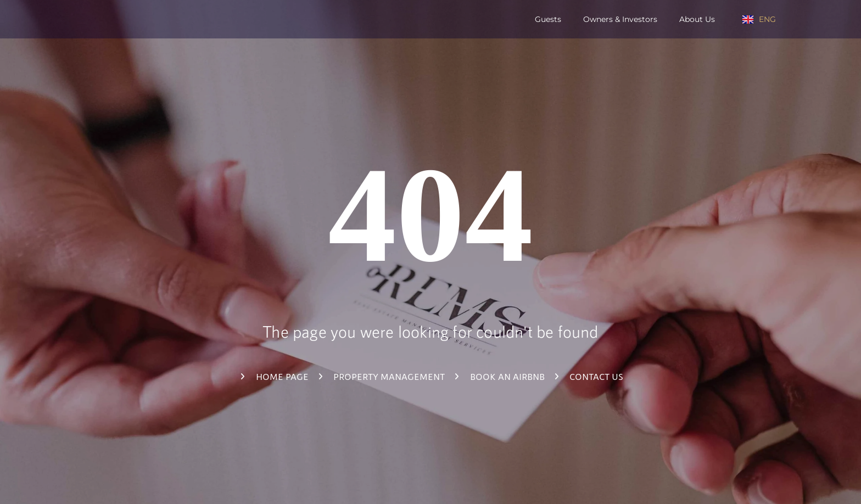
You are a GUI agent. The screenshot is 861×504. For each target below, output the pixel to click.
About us (697, 19)
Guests (548, 19)
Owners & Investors (620, 19)
